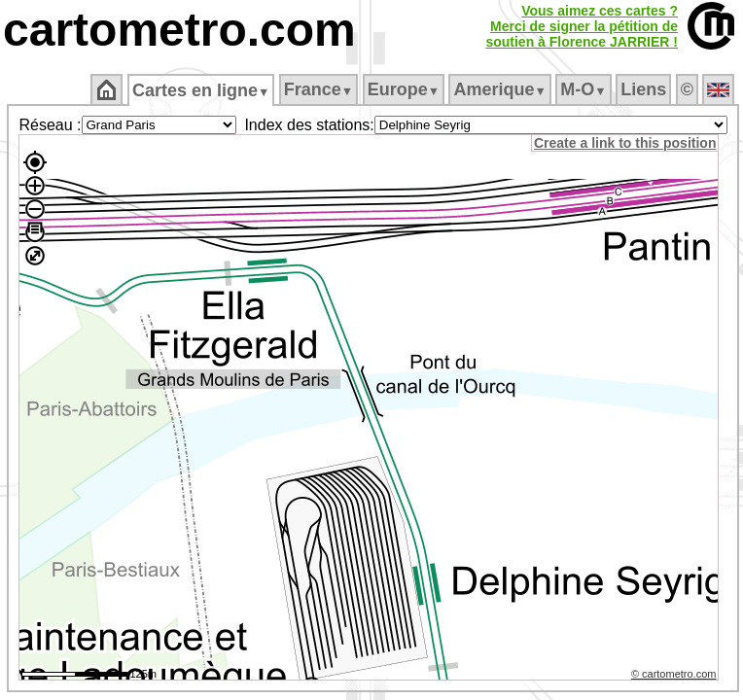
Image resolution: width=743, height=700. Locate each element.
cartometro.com (179, 30)
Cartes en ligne (201, 90)
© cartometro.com (674, 674)
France (318, 89)
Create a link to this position (625, 143)
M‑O (583, 89)
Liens (643, 89)
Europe (404, 89)
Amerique (499, 89)
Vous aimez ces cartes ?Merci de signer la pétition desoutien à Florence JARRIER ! (582, 26)
